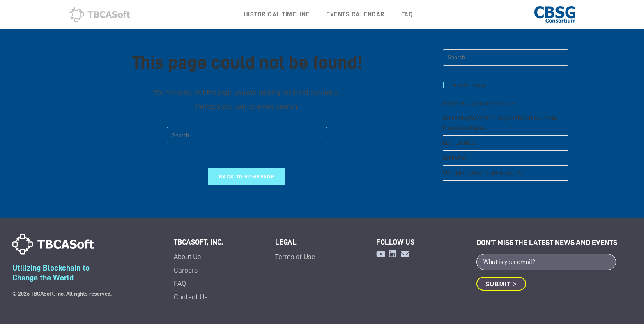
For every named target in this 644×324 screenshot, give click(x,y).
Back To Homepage (247, 177)
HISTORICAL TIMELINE (277, 14)
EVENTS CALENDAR (355, 14)
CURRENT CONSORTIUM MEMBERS (482, 173)
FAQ (407, 14)
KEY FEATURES (459, 143)
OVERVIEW (454, 158)
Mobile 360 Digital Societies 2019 (479, 103)
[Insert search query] (247, 135)
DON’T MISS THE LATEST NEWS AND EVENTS (547, 242)
